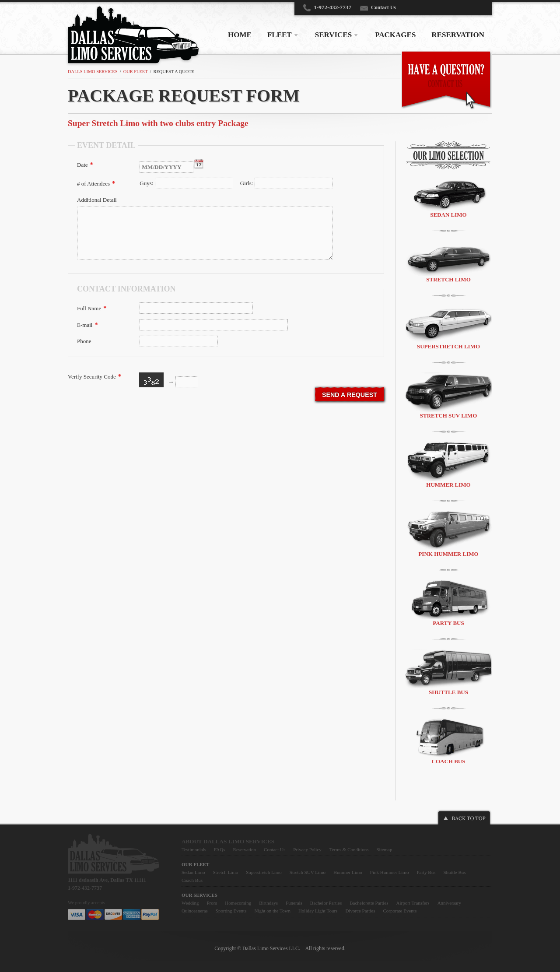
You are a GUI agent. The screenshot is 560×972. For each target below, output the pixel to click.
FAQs (219, 849)
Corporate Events (400, 911)
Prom (212, 903)
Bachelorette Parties (369, 903)
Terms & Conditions (349, 849)
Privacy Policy (307, 849)
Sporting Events (231, 911)
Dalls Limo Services (93, 72)
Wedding (190, 903)
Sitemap (384, 849)
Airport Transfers (413, 903)
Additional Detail (97, 200)
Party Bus (448, 603)
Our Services (199, 895)
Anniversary (449, 903)
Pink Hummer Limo (448, 534)
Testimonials (194, 849)
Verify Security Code (94, 376)
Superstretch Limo (448, 328)
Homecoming (238, 903)
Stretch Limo (448, 262)
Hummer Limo (448, 465)
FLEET (280, 35)
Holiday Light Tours (318, 911)
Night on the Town (272, 911)
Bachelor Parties (326, 903)
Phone (84, 341)
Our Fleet (136, 72)
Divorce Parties (360, 911)
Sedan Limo (448, 197)
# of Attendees (96, 183)
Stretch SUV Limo (448, 396)
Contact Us (383, 7)
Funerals (294, 903)
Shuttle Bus (448, 672)
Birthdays (268, 903)
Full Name (92, 308)
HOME (240, 35)
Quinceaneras (195, 911)
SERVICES (333, 35)
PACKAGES (395, 35)
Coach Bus (448, 741)
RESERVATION (458, 35)
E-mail (87, 325)
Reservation (245, 849)
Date (85, 165)
